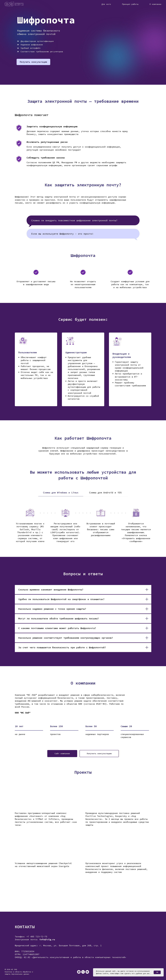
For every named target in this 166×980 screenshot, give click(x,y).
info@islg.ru (47, 939)
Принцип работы (130, 4)
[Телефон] (83, 972)
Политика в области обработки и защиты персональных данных (19, 973)
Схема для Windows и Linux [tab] (61, 492)
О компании (155, 4)
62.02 (27, 957)
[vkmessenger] (79, 972)
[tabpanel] (83, 528)
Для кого (106, 4)
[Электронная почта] (87, 972)
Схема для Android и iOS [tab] (105, 492)
